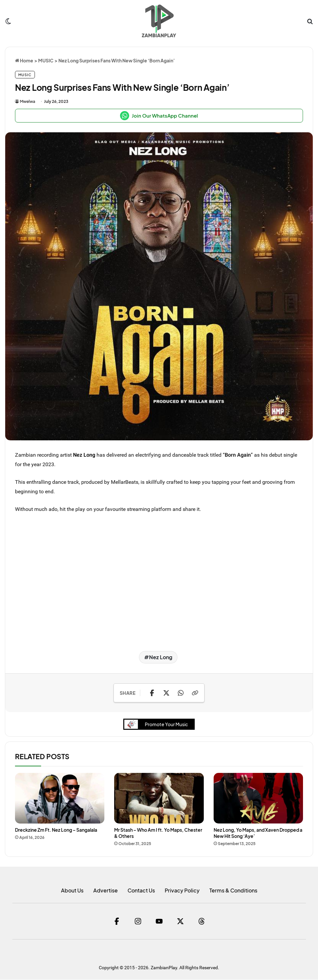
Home (24, 60)
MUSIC (46, 60)
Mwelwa (28, 101)
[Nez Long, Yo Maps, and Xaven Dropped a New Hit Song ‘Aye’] (258, 799)
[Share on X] (166, 693)
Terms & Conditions (233, 891)
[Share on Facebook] (152, 693)
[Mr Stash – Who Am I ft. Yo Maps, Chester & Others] (159, 799)
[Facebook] (117, 922)
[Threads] (202, 922)
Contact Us (141, 891)
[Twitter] (180, 922)
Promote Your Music (158, 725)
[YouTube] (159, 922)
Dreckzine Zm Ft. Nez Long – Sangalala (56, 830)
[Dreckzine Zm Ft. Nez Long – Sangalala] (60, 799)
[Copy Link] (195, 693)
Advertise (106, 891)
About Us (72, 891)
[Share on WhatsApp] (181, 693)
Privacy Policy (182, 891)
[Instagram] (138, 922)
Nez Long (84, 455)
